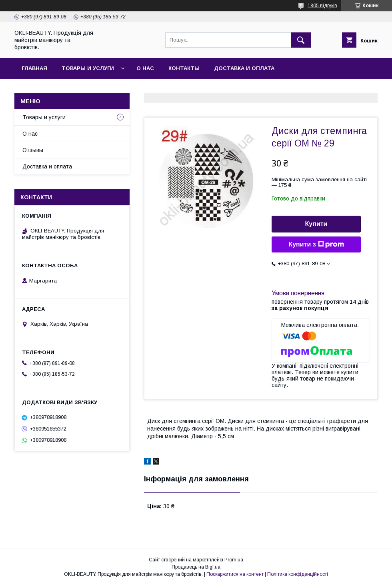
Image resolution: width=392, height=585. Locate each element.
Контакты (184, 68)
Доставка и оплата (244, 68)
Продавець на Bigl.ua (196, 567)
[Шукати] (301, 40)
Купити (316, 224)
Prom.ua (234, 560)
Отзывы (33, 150)
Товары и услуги (88, 68)
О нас (145, 68)
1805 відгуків (322, 6)
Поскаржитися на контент (235, 574)
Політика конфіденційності (298, 574)
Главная (34, 68)
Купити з (316, 244)
